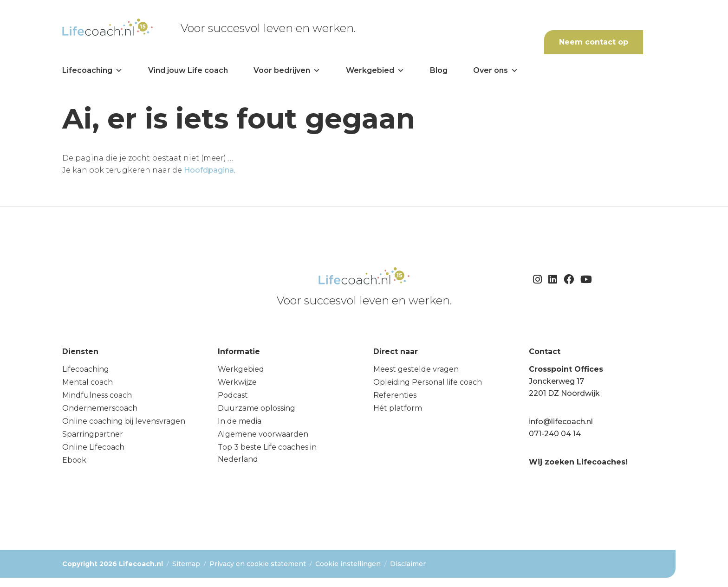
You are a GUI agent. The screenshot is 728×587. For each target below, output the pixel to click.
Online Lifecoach (93, 447)
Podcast (233, 395)
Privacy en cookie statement (258, 564)
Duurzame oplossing (257, 408)
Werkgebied (375, 71)
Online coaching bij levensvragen (124, 421)
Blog (439, 70)
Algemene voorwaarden (263, 434)
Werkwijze (237, 382)
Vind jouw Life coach (188, 70)
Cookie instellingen (348, 564)
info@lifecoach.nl (561, 422)
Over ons (496, 71)
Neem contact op (594, 42)
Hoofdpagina (209, 170)
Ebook (74, 460)
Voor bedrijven (287, 71)
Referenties (395, 395)
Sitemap (186, 564)
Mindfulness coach (97, 395)
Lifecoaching (92, 71)
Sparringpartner (93, 434)
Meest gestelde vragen (416, 369)
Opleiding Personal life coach (428, 382)
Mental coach (88, 382)
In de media (240, 421)
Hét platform (398, 408)
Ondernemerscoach (100, 408)
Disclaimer (408, 564)
